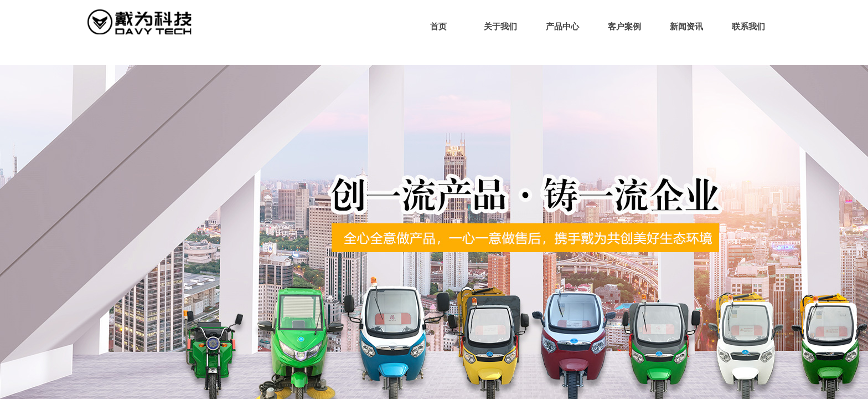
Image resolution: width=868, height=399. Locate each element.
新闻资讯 (686, 27)
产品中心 (562, 27)
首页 (438, 27)
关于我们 (500, 27)
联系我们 (748, 27)
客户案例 (624, 27)
